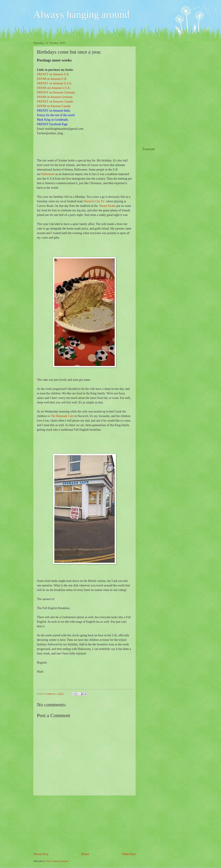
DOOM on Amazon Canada (54, 106)
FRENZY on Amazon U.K (53, 74)
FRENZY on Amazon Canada (55, 101)
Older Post (129, 854)
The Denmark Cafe (62, 416)
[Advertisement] (85, 824)
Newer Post (41, 854)
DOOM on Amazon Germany (55, 97)
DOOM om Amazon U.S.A (53, 88)
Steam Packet (107, 206)
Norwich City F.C (94, 201)
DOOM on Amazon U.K (52, 79)
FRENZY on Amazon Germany (56, 92)
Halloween (48, 174)
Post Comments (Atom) (57, 861)
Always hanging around (81, 14)
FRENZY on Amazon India (53, 111)
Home (85, 854)
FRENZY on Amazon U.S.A (54, 83)
